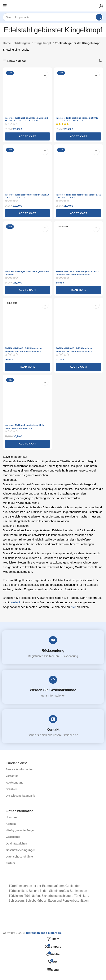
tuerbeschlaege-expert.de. (44, 933)
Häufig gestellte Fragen (21, 830)
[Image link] (6, 878)
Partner (10, 863)
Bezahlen (12, 789)
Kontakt (53, 729)
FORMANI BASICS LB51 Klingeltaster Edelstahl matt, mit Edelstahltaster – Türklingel (24, 352)
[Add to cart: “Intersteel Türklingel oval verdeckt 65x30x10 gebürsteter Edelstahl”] (27, 213)
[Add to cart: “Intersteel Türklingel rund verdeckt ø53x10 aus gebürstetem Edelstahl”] (79, 136)
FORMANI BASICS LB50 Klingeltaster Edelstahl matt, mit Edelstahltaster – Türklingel (75, 352)
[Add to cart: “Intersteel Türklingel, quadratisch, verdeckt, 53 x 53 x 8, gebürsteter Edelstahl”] (27, 136)
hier (73, 607)
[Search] (53, 17)
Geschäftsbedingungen (21, 850)
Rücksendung (53, 651)
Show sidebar (17, 61)
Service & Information (20, 769)
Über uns (12, 817)
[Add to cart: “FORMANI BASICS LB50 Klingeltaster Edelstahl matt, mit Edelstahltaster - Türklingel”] (79, 367)
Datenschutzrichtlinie (19, 857)
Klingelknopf (43, 43)
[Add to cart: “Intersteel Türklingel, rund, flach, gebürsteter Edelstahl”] (27, 290)
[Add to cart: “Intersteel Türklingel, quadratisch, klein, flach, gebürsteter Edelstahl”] (27, 444)
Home (7, 43)
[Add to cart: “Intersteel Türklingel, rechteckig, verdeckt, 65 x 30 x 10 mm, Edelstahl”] (79, 213)
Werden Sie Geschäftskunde (53, 690)
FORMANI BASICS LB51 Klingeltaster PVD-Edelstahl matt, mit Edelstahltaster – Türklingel (77, 275)
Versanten (12, 776)
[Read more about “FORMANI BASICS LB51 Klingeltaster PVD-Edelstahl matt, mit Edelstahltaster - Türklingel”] (79, 290)
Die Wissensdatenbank (20, 796)
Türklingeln (23, 43)
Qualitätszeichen (16, 844)
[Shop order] (100, 61)
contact (15, 602)
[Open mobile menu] (5, 6)
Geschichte (13, 837)
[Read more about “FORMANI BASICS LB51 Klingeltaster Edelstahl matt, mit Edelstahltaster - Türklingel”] (27, 367)
